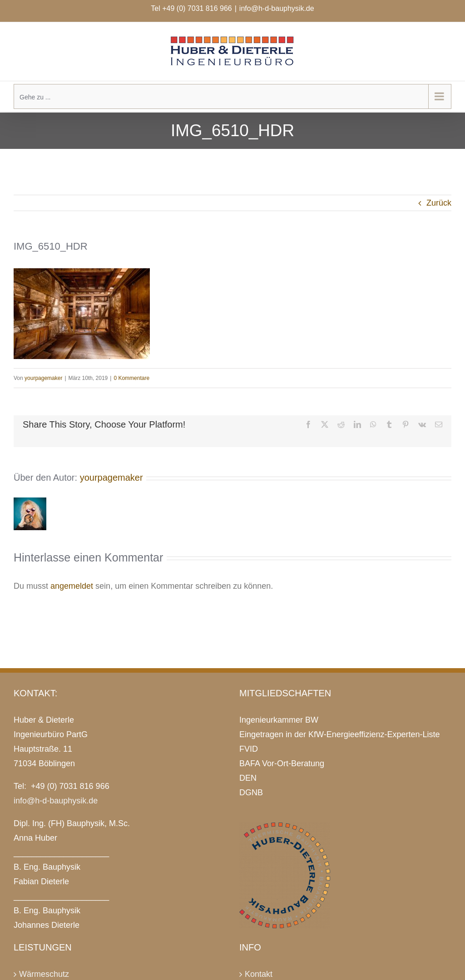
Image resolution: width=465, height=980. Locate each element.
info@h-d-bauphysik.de (277, 8)
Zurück (439, 203)
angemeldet (72, 586)
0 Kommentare (131, 378)
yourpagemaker (43, 378)
